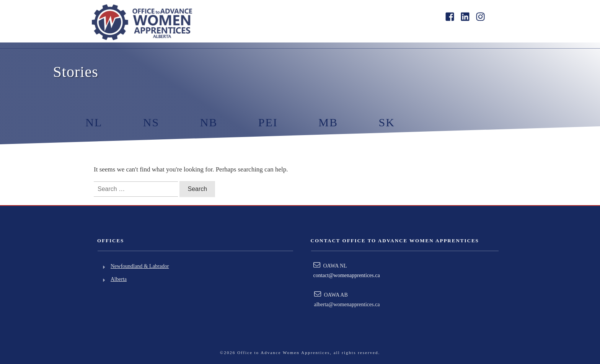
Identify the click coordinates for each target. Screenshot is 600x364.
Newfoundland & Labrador (140, 266)
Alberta (119, 279)
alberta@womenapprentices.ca (347, 304)
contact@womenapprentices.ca (347, 275)
